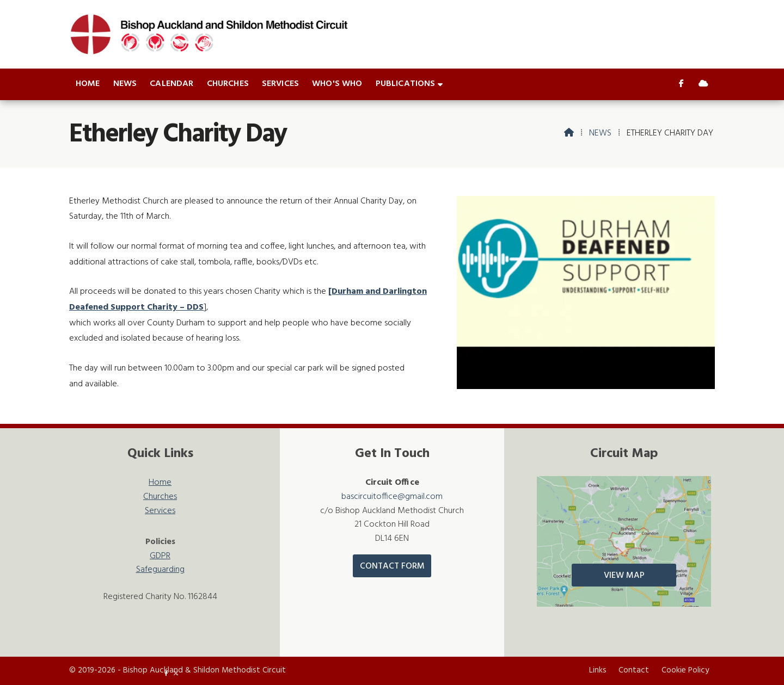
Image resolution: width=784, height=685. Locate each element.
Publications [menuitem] (406, 84)
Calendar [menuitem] (171, 84)
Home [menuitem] (88, 84)
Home (160, 483)
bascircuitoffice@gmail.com (392, 497)
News (600, 133)
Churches (160, 497)
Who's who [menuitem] (337, 84)
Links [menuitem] (598, 670)
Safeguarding (160, 570)
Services (160, 511)
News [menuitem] (125, 84)
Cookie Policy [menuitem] (685, 670)
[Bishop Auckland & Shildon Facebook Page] (681, 84)
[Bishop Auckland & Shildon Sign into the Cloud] (703, 84)
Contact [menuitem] (634, 670)
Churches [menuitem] (228, 84)
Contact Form (392, 566)
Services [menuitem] (280, 84)
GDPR (160, 556)
